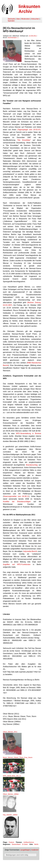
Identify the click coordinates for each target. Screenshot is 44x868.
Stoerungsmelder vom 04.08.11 (16, 496)
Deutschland (16, 844)
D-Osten (25, 844)
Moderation (26, 19)
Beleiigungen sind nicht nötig (17, 855)
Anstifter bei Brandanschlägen (17, 502)
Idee (18, 19)
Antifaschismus (29, 842)
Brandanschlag (32, 465)
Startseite (11, 19)
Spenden (11, 21)
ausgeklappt (25, 850)
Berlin (36, 844)
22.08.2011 (33, 36)
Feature (11, 842)
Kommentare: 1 (13, 38)
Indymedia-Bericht (30, 551)
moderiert (35, 850)
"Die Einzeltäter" (24, 140)
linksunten (35, 19)
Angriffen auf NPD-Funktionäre (17, 564)
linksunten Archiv (29, 9)
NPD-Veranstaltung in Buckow (29, 433)
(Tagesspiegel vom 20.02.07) (29, 130)
